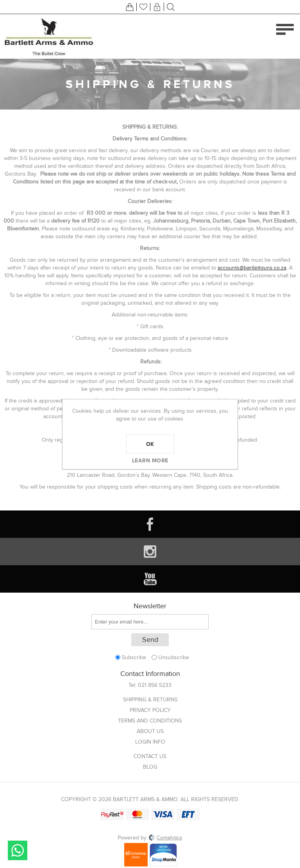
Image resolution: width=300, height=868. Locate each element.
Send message (18, 850)
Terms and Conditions (150, 721)
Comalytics (165, 838)
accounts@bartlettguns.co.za (252, 268)
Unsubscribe (174, 657)
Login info (150, 742)
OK (150, 444)
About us (150, 731)
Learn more (150, 460)
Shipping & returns (150, 700)
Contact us (150, 756)
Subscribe (134, 657)
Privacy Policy (150, 710)
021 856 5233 (155, 685)
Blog (150, 767)
